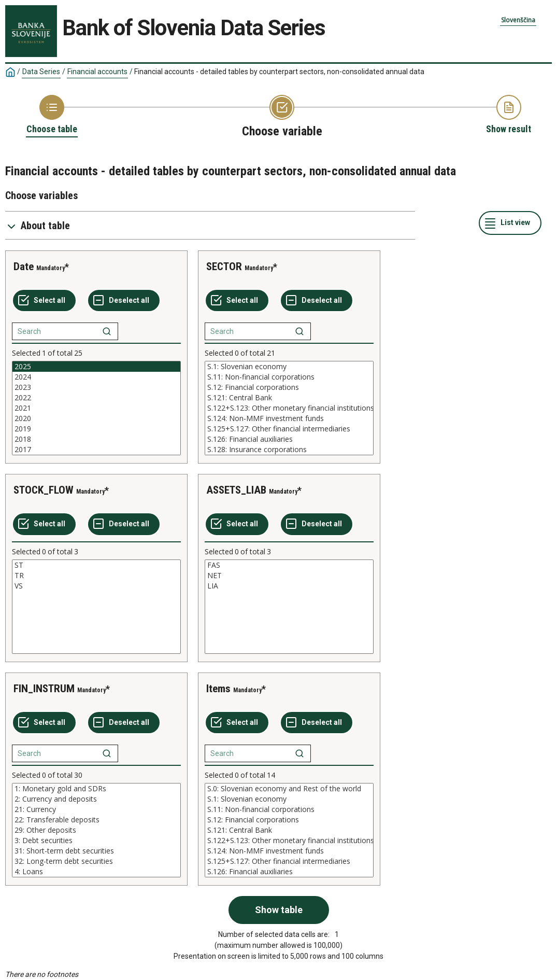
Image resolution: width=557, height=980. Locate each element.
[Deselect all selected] (124, 301)
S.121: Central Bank (289, 398)
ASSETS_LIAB (236, 490)
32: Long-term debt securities (96, 861)
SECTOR (224, 267)
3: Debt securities (96, 841)
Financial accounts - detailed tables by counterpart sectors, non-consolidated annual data (279, 72)
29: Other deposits (96, 830)
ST (96, 565)
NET (289, 576)
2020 (96, 418)
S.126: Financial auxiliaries (289, 439)
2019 (96, 429)
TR (96, 576)
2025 (96, 367)
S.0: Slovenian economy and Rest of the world (289, 789)
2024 (96, 377)
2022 (96, 398)
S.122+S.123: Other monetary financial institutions (289, 408)
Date (24, 267)
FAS (289, 565)
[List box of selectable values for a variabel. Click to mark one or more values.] (96, 408)
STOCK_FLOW (44, 490)
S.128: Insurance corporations (289, 450)
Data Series (41, 72)
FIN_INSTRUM (44, 689)
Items (218, 689)
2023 (96, 387)
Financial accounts (97, 72)
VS (96, 586)
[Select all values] (44, 301)
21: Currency (96, 809)
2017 (96, 450)
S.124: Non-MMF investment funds (289, 418)
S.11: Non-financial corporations (289, 377)
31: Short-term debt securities (96, 851)
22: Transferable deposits (96, 820)
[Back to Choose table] (52, 115)
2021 (96, 408)
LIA (289, 586)
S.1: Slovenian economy (289, 367)
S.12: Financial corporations (289, 387)
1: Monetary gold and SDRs (96, 789)
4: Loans (96, 872)
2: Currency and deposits (96, 799)
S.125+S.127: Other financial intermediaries (289, 429)
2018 (96, 439)
